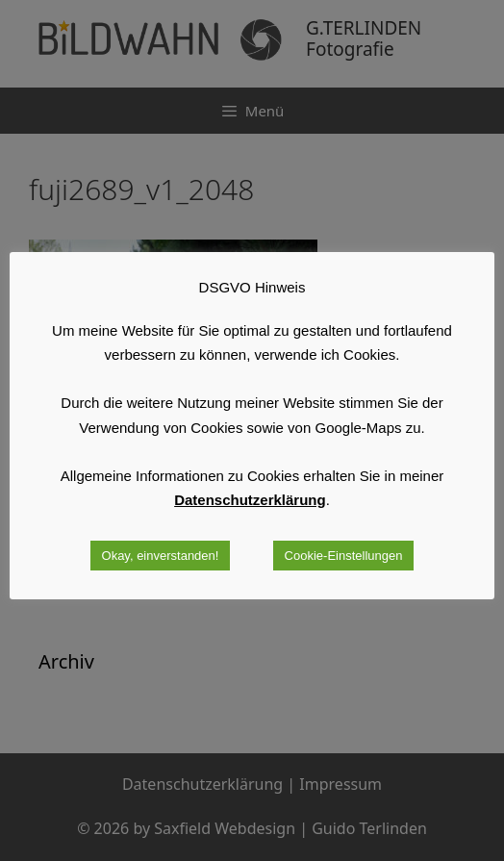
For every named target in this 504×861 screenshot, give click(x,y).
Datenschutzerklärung (250, 500)
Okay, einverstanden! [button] (161, 556)
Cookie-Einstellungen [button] (344, 556)
